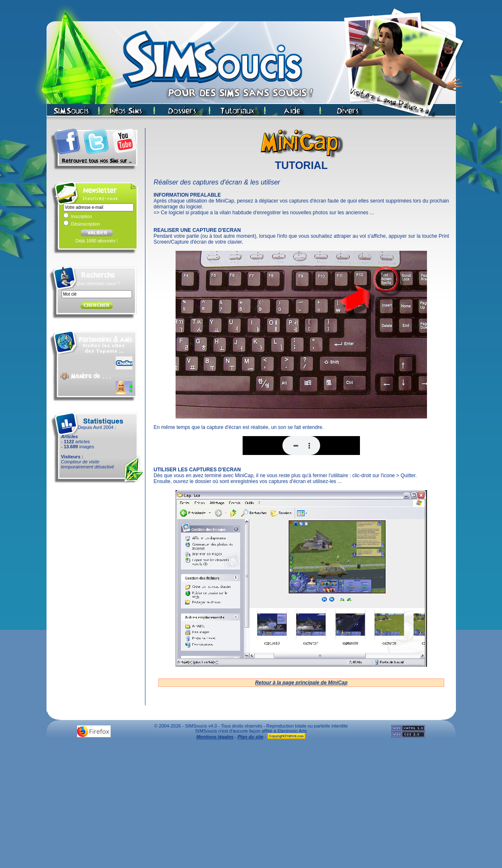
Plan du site (251, 737)
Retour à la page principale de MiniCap (301, 683)
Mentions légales (215, 737)
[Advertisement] (251, 806)
